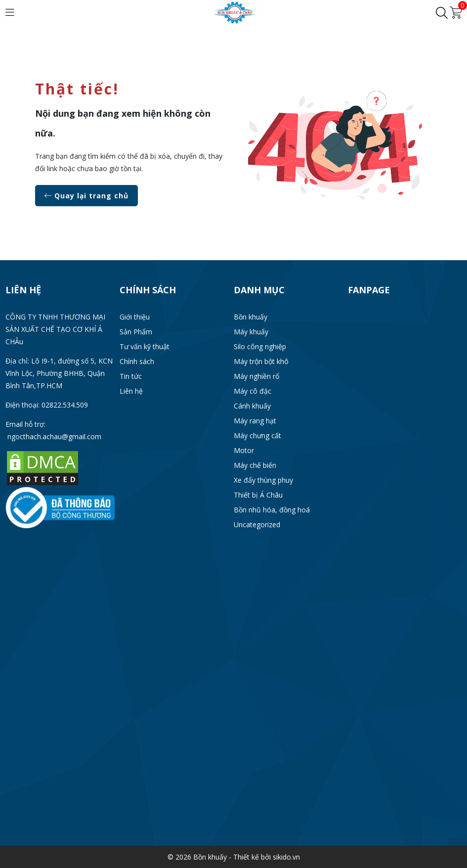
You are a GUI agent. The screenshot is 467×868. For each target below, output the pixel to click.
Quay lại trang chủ (86, 196)
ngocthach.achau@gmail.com (54, 436)
